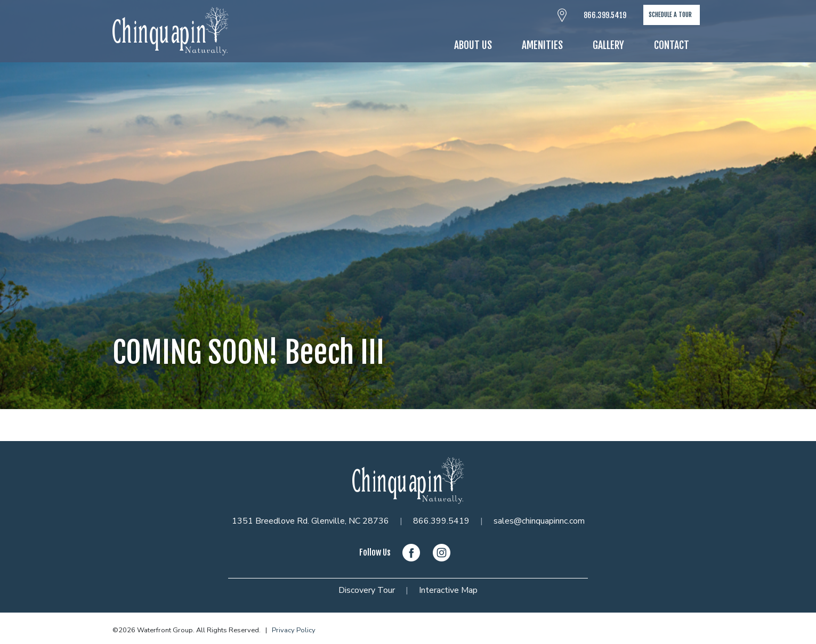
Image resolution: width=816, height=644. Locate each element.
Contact (672, 45)
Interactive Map (448, 590)
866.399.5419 (605, 15)
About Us (473, 45)
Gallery (608, 45)
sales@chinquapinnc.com (539, 521)
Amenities (542, 45)
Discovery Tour (367, 590)
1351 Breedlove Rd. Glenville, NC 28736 (310, 521)
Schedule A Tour (670, 15)
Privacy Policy (294, 630)
